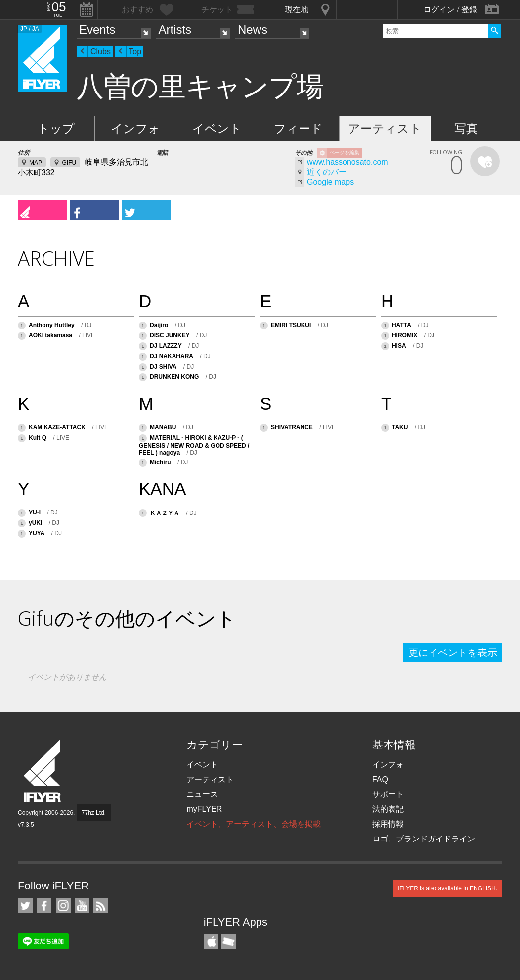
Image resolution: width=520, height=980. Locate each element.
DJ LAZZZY (166, 346)
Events (97, 29)
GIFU (69, 163)
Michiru (160, 462)
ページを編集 (345, 153)
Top (135, 52)
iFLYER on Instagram (63, 906)
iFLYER (43, 771)
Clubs (101, 52)
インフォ (135, 128)
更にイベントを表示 (453, 653)
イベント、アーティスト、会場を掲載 (254, 824)
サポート (388, 794)
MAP (36, 163)
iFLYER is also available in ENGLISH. (448, 888)
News (253, 29)
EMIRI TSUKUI (291, 325)
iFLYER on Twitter (25, 906)
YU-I (35, 513)
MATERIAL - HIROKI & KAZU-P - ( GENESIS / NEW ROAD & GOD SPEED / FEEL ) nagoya (194, 445)
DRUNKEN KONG (174, 377)
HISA (399, 346)
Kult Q (38, 438)
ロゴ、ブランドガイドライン (424, 839)
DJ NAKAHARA (172, 356)
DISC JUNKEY (170, 335)
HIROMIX (405, 335)
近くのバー (327, 172)
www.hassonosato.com (347, 162)
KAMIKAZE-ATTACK (57, 427)
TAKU (400, 427)
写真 (466, 128)
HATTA (402, 325)
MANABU (163, 427)
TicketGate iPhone (228, 942)
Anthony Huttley (52, 325)
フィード (298, 128)
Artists (175, 29)
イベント (217, 128)
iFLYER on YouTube (82, 906)
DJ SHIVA (163, 367)
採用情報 (388, 824)
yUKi (35, 523)
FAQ (380, 779)
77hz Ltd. (94, 813)
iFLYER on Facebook (44, 906)
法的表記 (388, 809)
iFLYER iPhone (211, 942)
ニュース (202, 794)
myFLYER (204, 809)
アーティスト (385, 128)
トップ (56, 128)
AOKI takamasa (50, 335)
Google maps (330, 182)
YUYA (37, 533)
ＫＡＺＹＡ (165, 513)
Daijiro (159, 325)
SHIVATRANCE (292, 427)
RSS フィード (101, 906)
